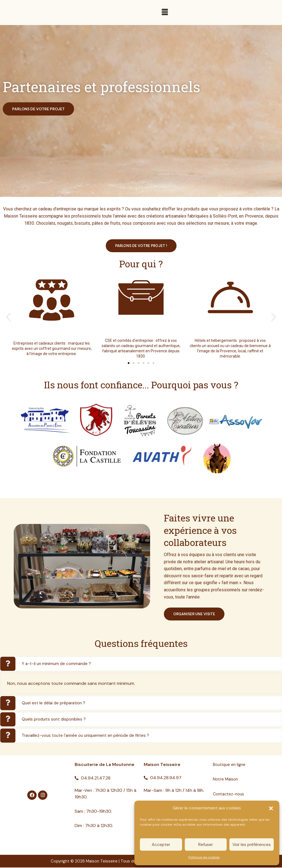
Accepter (161, 845)
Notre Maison (226, 780)
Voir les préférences (252, 845)
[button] (271, 808)
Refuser (206, 845)
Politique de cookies (204, 857)
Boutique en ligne (230, 765)
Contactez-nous (230, 794)
